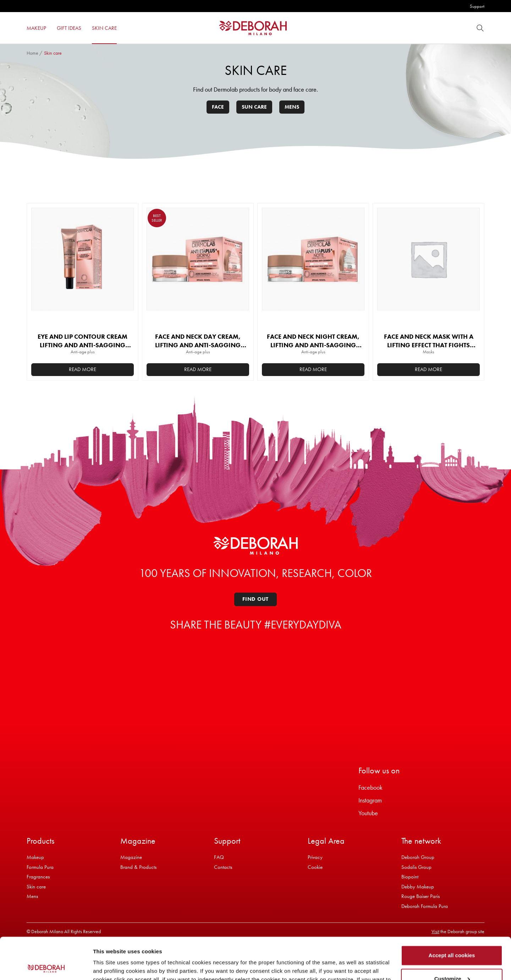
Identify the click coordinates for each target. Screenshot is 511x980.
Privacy (315, 857)
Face (218, 107)
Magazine (131, 857)
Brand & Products (138, 867)
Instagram (370, 800)
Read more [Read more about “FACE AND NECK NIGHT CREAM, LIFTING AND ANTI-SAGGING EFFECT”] (313, 369)
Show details (109, 966)
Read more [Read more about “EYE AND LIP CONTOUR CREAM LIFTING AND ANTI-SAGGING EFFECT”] (83, 369)
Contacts (223, 867)
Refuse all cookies (452, 960)
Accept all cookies (452, 914)
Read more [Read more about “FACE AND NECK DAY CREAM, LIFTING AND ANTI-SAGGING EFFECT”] (198, 369)
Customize (452, 937)
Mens (292, 107)
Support (477, 6)
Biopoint (410, 877)
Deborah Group (418, 857)
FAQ (219, 857)
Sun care (254, 107)
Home (32, 53)
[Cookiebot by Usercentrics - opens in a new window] (46, 966)
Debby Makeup (418, 887)
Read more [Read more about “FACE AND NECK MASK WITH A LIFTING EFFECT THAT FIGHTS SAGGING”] (428, 369)
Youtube (368, 813)
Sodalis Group (416, 867)
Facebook (370, 787)
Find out (255, 599)
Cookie (315, 867)
